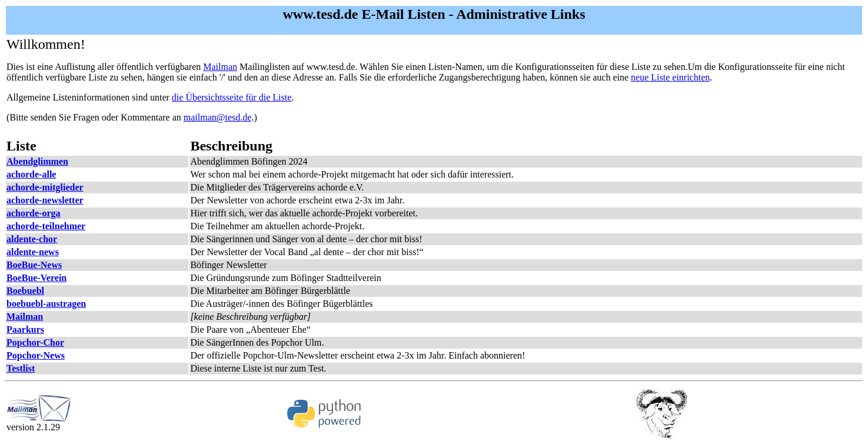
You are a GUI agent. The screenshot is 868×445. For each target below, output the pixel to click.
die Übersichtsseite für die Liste (232, 97)
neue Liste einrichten (670, 77)
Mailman (220, 67)
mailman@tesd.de (218, 117)
